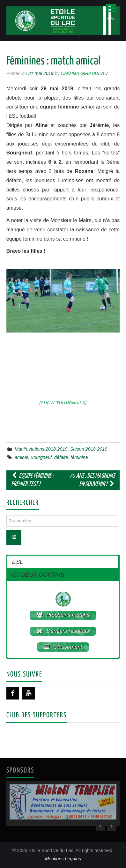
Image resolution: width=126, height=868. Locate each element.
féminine (79, 457)
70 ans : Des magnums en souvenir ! (92, 480)
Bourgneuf (41, 457)
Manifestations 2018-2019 (41, 449)
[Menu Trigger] (111, 12)
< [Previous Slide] (100, 826)
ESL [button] (18, 562)
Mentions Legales (63, 859)
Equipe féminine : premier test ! (32, 480)
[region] (63, 804)
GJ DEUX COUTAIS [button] (38, 575)
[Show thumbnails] (63, 403)
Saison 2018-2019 (89, 449)
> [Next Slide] (112, 826)
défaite (61, 457)
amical (21, 457)
